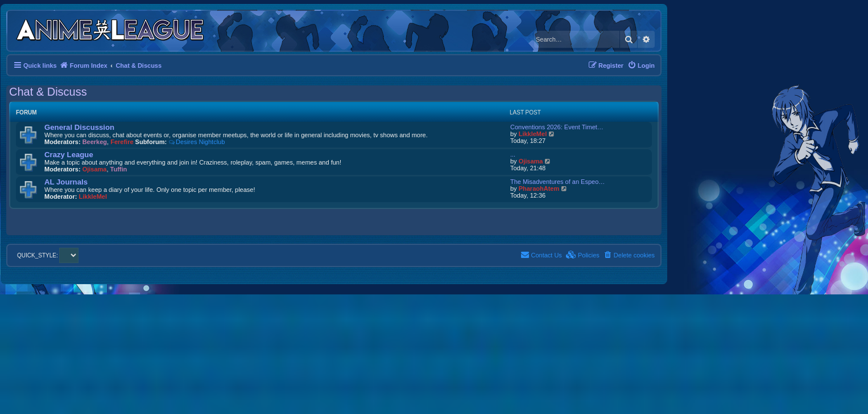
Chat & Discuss (48, 92)
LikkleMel (533, 134)
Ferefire (122, 142)
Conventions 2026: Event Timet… (557, 127)
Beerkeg (95, 142)
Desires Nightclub (197, 142)
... (513, 154)
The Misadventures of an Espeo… (557, 182)
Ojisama (95, 169)
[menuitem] (641, 65)
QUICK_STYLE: (48, 255)
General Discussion (79, 127)
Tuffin (119, 169)
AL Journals (66, 182)
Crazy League (69, 155)
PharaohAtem (539, 188)
